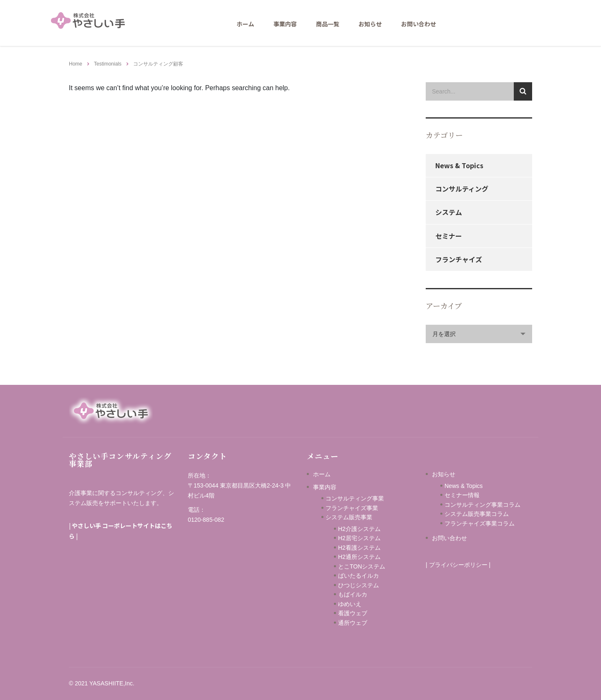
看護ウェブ (364, 613)
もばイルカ (364, 594)
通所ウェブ (353, 623)
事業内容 (285, 24)
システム (449, 212)
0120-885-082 (206, 520)
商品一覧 (328, 24)
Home (76, 64)
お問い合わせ (419, 24)
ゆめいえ (364, 604)
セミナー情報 (462, 495)
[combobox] (479, 334)
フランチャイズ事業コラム (480, 523)
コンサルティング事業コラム (482, 505)
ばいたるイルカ (359, 576)
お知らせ (370, 24)
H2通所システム (359, 557)
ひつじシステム (367, 585)
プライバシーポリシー (458, 565)
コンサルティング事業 (355, 498)
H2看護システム (359, 548)
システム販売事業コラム (477, 514)
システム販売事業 (349, 517)
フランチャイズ (459, 259)
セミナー (449, 236)
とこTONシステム (362, 566)
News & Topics (459, 165)
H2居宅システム (359, 538)
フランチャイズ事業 (352, 508)
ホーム (245, 24)
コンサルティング (462, 189)
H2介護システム (359, 529)
